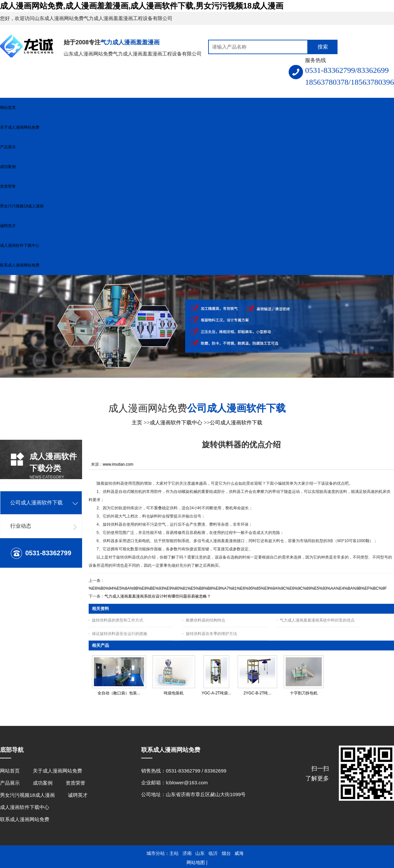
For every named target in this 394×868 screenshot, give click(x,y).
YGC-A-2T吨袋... (216, 693)
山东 (200, 853)
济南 (187, 853)
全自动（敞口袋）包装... (119, 693)
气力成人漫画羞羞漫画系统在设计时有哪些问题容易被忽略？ (158, 596)
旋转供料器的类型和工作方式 (118, 620)
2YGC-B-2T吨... (258, 693)
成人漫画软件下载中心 (176, 423)
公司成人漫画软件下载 (236, 423)
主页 (137, 423)
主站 (174, 853)
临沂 (213, 853)
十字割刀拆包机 (304, 693)
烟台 (226, 853)
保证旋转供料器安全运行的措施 (120, 634)
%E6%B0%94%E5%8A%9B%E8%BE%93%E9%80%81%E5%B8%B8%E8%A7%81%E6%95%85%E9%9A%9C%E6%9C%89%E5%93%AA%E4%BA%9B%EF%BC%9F (238, 588)
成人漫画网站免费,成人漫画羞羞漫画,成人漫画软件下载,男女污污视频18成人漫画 (142, 6)
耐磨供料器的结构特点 (206, 620)
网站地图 (196, 862)
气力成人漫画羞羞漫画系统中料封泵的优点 (317, 620)
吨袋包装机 (174, 693)
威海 (239, 853)
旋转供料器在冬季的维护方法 (211, 634)
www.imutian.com (118, 464)
